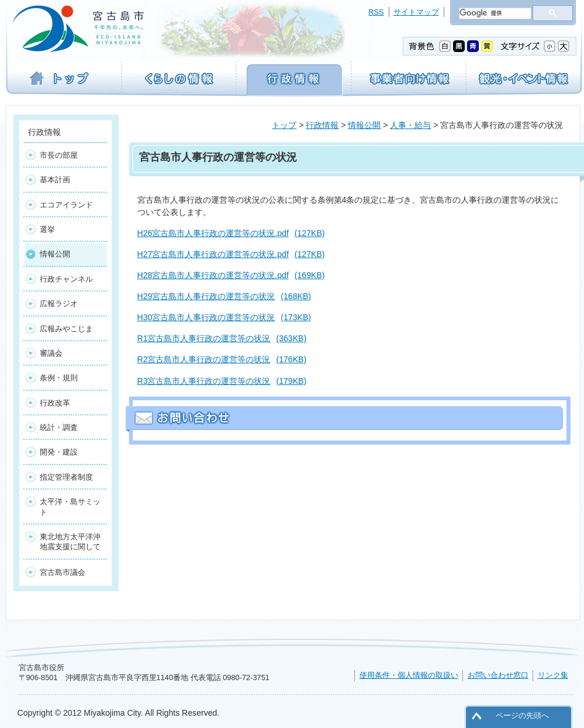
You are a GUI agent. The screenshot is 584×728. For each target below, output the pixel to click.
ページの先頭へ (522, 715)
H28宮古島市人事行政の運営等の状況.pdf (231, 275)
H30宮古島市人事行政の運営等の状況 (224, 317)
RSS (376, 12)
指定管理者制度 (66, 477)
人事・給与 (410, 125)
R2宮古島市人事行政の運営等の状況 (222, 359)
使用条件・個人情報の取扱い (409, 675)
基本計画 (55, 180)
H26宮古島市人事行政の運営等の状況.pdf (231, 233)
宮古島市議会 (63, 572)
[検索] (494, 13)
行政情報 (322, 125)
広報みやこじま (66, 329)
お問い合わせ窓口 (498, 675)
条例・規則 (59, 378)
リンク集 (553, 675)
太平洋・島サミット (70, 507)
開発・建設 (59, 452)
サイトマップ (416, 12)
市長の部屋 (59, 155)
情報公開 (364, 125)
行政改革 (55, 403)
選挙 (47, 229)
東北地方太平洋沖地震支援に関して (70, 542)
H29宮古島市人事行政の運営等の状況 (224, 296)
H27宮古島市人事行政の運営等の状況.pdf (231, 254)
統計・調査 (59, 427)
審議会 (51, 353)
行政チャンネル (66, 279)
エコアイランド (66, 205)
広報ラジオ (59, 304)
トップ (284, 125)
